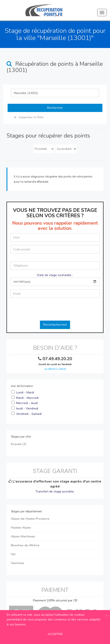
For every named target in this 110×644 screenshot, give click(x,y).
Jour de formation (22, 386)
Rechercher (55, 108)
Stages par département (26, 511)
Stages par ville (21, 437)
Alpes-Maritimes (23, 536)
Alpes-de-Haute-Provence (30, 519)
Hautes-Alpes (21, 528)
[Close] (106, 615)
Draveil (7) (19, 444)
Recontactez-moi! (55, 325)
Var (13, 554)
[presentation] (55, 310)
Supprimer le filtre (29, 117)
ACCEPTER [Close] (55, 634)
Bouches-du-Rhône (25, 545)
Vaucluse (17, 563)
